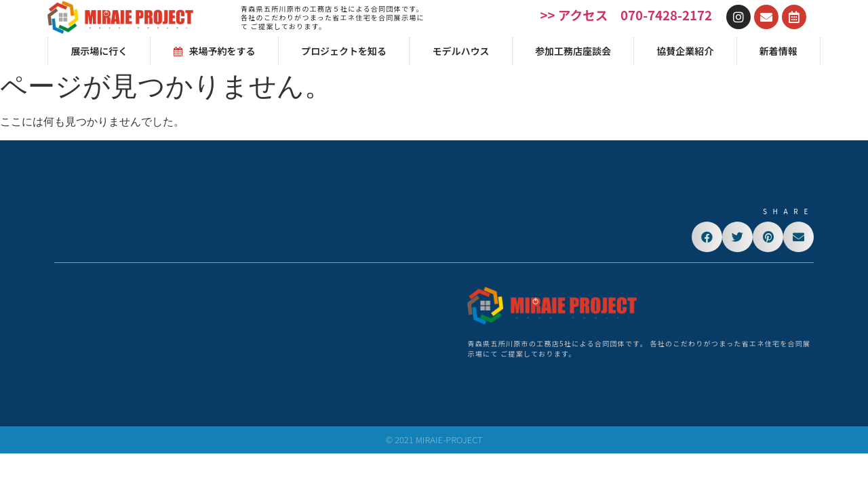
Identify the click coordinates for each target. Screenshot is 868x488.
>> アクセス (574, 15)
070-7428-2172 (666, 15)
